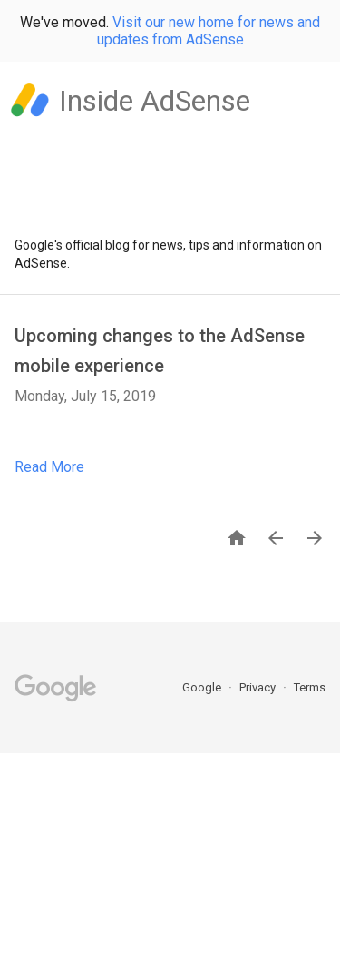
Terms (310, 687)
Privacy (259, 687)
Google (203, 687)
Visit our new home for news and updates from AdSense (209, 31)
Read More (49, 467)
